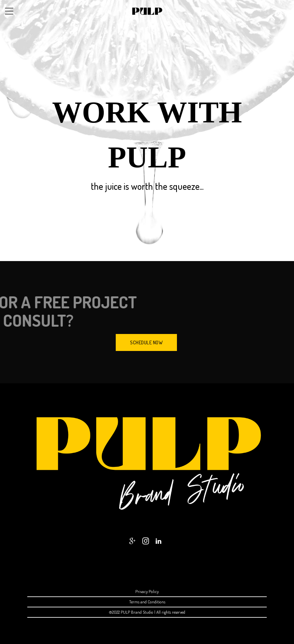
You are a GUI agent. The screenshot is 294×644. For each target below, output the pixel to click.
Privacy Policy (147, 591)
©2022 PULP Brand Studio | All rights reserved (147, 612)
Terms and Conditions (147, 602)
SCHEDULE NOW (146, 342)
